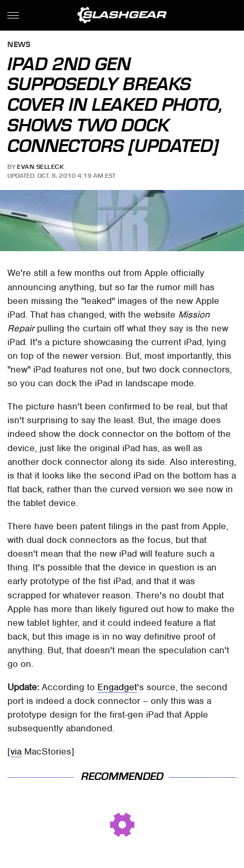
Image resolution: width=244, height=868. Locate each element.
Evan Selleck (40, 167)
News (19, 45)
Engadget (117, 687)
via (16, 751)
